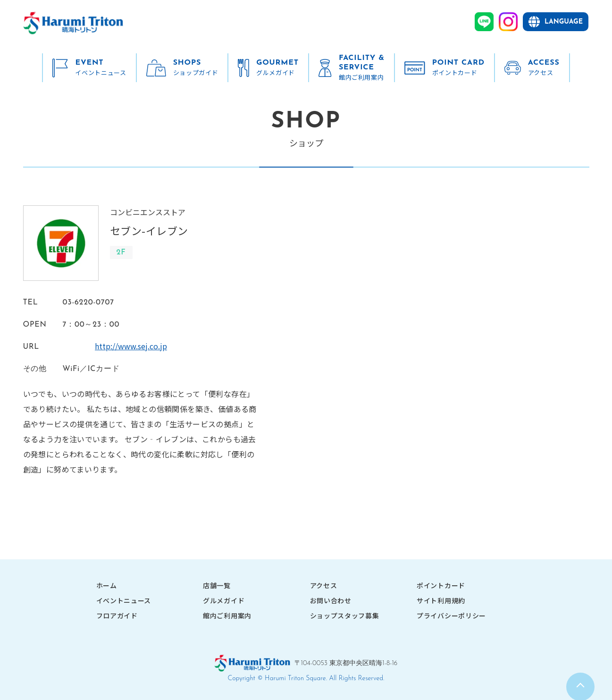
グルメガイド (224, 600)
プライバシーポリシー (451, 616)
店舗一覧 (217, 585)
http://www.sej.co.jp (99, 346)
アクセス (324, 585)
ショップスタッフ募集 (345, 616)
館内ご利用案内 (227, 616)
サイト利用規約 (441, 600)
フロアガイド (117, 616)
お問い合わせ (331, 600)
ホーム (107, 585)
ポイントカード (441, 585)
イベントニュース (124, 600)
